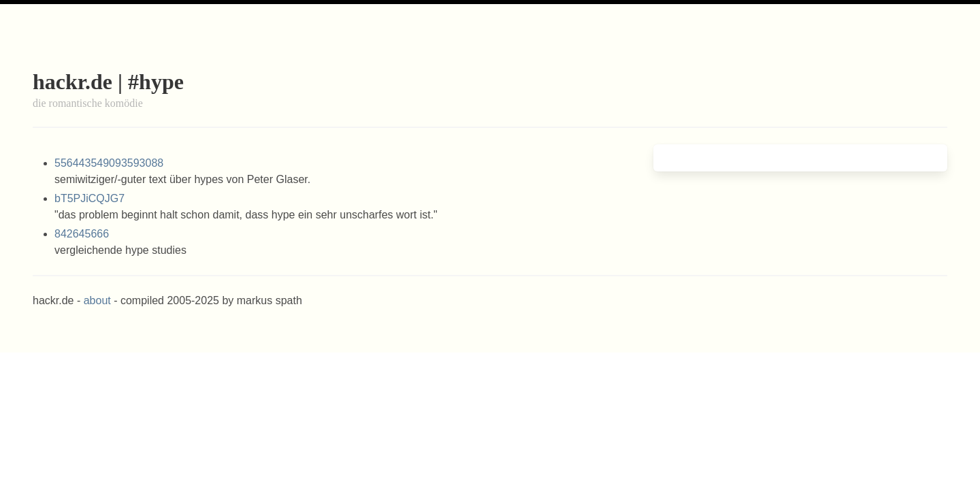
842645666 (82, 234)
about (97, 300)
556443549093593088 (109, 163)
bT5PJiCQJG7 (89, 198)
